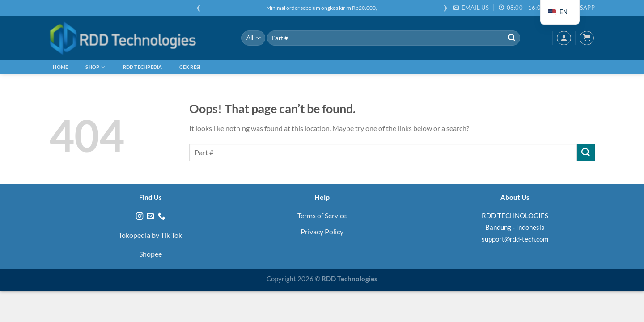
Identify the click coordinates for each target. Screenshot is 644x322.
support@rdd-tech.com (515, 239)
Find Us (150, 197)
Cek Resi (190, 67)
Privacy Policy (322, 231)
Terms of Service (322, 215)
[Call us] (161, 216)
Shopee (150, 254)
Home (60, 67)
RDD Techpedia (143, 67)
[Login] (564, 38)
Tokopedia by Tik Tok (150, 235)
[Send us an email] (150, 216)
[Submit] (512, 38)
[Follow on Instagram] (140, 216)
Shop (95, 67)
